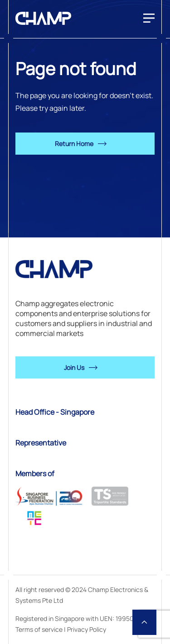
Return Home (74, 144)
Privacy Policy (87, 629)
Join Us (74, 367)
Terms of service (39, 629)
